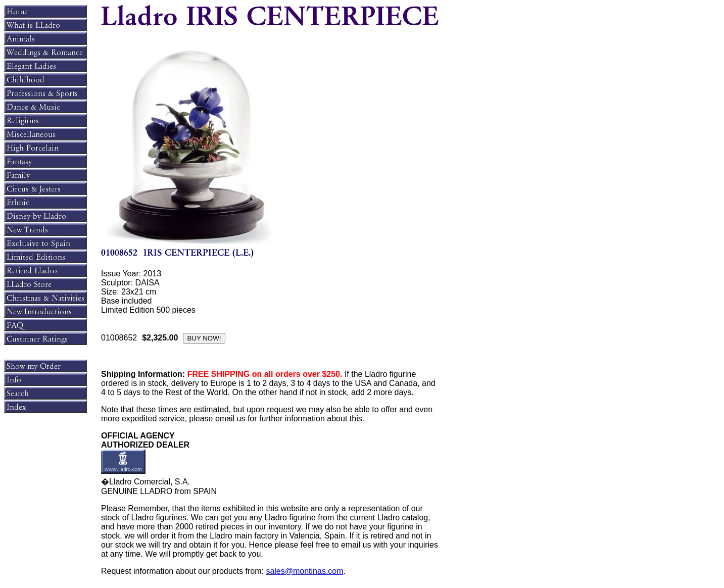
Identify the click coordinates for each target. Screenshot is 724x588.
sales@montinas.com (304, 571)
